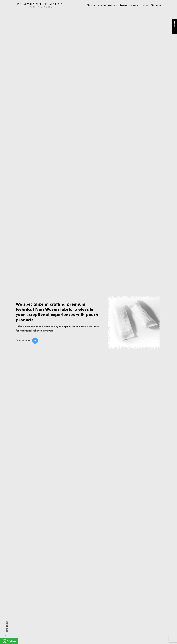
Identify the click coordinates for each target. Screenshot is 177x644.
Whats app (9, 641)
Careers (146, 5)
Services (124, 5)
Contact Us (156, 5)
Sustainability (135, 5)
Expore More (27, 342)
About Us (91, 5)
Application (113, 5)
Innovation (102, 5)
